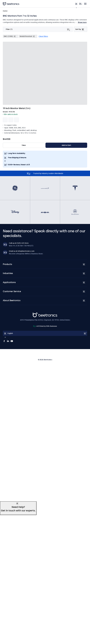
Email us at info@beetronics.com (22, 251)
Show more (82, 22)
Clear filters (43, 36)
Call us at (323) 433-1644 (19, 243)
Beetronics (37, 314)
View (24, 145)
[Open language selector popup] (45, 333)
